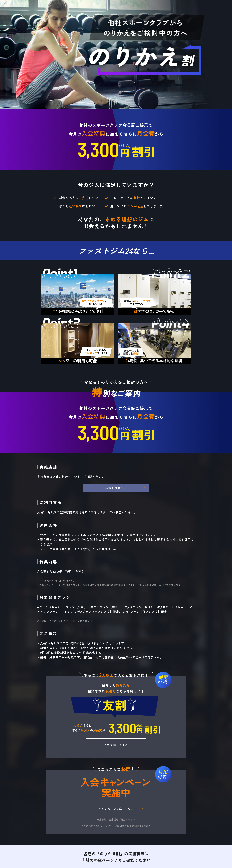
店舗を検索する (116, 488)
